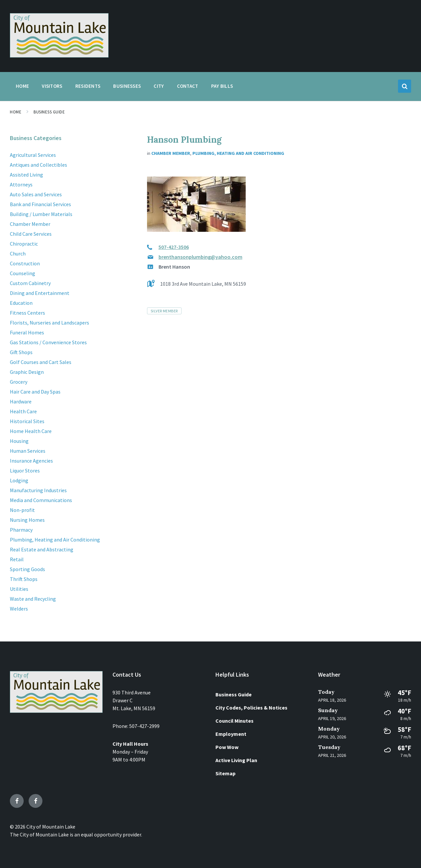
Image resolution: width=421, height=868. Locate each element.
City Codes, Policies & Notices (251, 708)
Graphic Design (27, 372)
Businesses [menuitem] (127, 86)
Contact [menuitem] (188, 86)
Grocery (19, 382)
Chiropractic (24, 244)
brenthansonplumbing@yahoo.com (200, 257)
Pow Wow (227, 747)
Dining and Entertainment (40, 293)
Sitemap (225, 773)
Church (18, 253)
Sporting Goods (27, 569)
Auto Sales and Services (36, 194)
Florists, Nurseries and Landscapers (50, 323)
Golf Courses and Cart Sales (41, 362)
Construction (25, 263)
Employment (231, 734)
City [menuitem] (159, 86)
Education (21, 303)
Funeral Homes (27, 332)
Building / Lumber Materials (41, 214)
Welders (19, 609)
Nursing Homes (27, 520)
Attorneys (21, 184)
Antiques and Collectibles (38, 165)
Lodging (19, 480)
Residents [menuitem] (88, 86)
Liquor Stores (25, 470)
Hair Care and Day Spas (35, 392)
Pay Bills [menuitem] (222, 86)
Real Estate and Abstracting (42, 549)
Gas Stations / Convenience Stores (48, 342)
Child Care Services (31, 234)
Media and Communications (41, 500)
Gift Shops (21, 352)
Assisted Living (26, 175)
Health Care (23, 411)
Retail (17, 559)
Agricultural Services (33, 155)
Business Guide (49, 112)
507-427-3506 (174, 247)
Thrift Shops (24, 579)
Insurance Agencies (31, 461)
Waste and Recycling (33, 599)
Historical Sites (27, 421)
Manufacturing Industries (38, 490)
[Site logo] (59, 56)
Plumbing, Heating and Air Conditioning (238, 153)
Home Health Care (31, 431)
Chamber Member (171, 153)
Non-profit (22, 510)
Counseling (23, 273)
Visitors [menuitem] (52, 86)
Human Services (28, 451)
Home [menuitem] (22, 86)
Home (16, 112)
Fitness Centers (27, 313)
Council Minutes (235, 721)
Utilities (19, 589)
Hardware (21, 401)
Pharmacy (21, 530)
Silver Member (164, 311)
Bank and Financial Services (40, 204)
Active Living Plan (236, 760)
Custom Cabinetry (30, 283)
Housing (19, 441)
